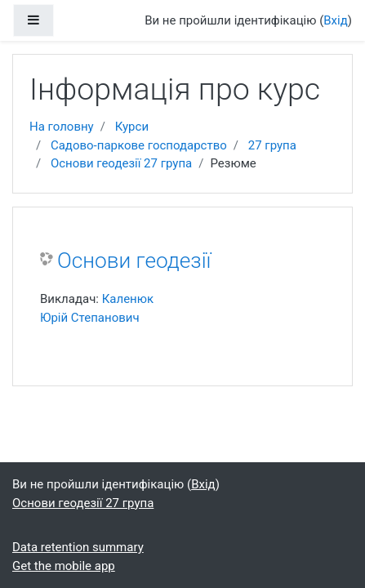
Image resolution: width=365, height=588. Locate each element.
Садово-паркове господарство (139, 145)
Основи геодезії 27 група (121, 163)
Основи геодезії (134, 261)
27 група (272, 145)
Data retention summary (78, 547)
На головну (62, 127)
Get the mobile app (64, 566)
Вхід (336, 20)
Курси (132, 127)
